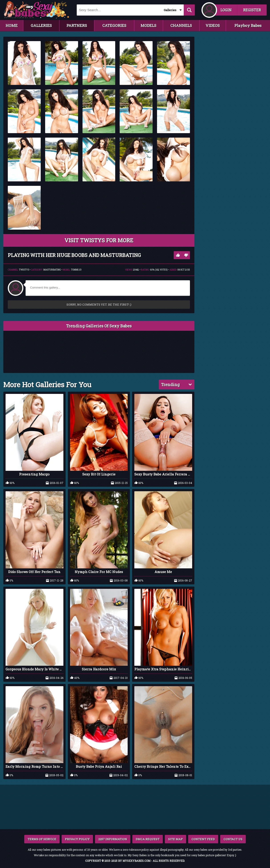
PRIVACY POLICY (77, 839)
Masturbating (52, 270)
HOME (12, 25)
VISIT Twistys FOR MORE (99, 240)
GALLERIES (41, 25)
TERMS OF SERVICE (42, 839)
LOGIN (226, 10)
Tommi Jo (76, 270)
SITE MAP (175, 839)
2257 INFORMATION (113, 839)
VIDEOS (213, 25)
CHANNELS (181, 25)
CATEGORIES (114, 25)
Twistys (24, 270)
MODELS (148, 25)
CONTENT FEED (203, 839)
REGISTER (252, 10)
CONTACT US (233, 839)
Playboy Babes (248, 25)
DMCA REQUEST (148, 839)
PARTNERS (77, 25)
